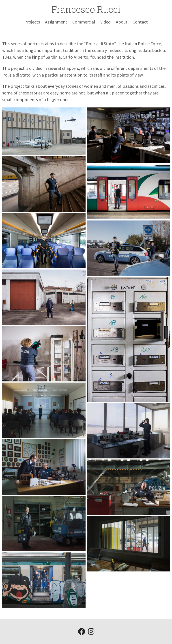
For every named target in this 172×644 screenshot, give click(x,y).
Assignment (56, 22)
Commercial (84, 22)
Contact (140, 22)
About (122, 22)
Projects (32, 22)
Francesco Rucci (86, 9)
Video (105, 22)
